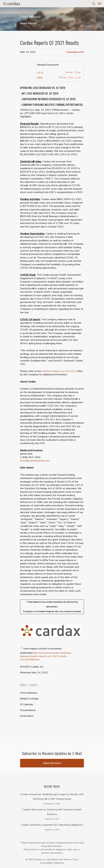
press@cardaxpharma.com (35, 461)
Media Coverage (29, 698)
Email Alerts (27, 716)
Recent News (52, 786)
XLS (71, 78)
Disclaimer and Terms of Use (62, 859)
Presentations (28, 710)
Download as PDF (75, 52)
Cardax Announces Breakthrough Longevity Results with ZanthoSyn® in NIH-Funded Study (52, 797)
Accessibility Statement (52, 863)
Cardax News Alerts (52, 763)
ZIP (78, 78)
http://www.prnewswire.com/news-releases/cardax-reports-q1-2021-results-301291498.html (46, 656)
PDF (78, 72)
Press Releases (29, 693)
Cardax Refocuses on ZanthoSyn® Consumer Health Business (52, 812)
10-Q (40, 73)
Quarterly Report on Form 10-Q (59, 371)
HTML (69, 72)
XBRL (40, 78)
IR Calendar (27, 704)
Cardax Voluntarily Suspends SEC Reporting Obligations (52, 825)
